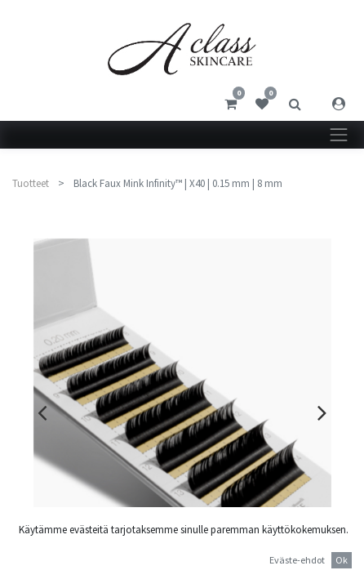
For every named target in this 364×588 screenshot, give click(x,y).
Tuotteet (31, 183)
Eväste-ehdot (297, 560)
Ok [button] (342, 560)
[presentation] (42, 412)
